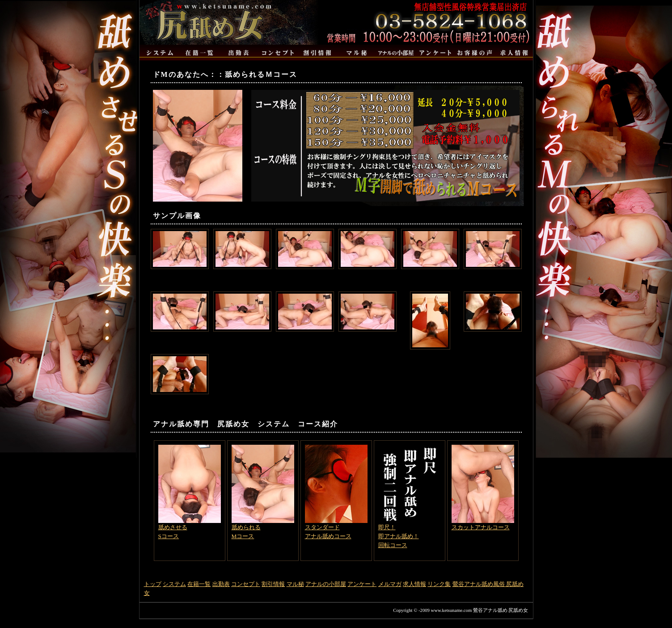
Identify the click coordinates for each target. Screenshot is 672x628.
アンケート (362, 584)
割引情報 (273, 584)
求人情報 (414, 584)
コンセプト (246, 584)
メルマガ (390, 584)
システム (174, 584)
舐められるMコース (263, 492)
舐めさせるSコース (190, 492)
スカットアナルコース (483, 488)
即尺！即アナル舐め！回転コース (410, 497)
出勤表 (221, 584)
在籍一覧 (199, 584)
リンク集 (439, 584)
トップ (153, 584)
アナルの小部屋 (326, 584)
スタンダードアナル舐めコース (336, 492)
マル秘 (295, 584)
